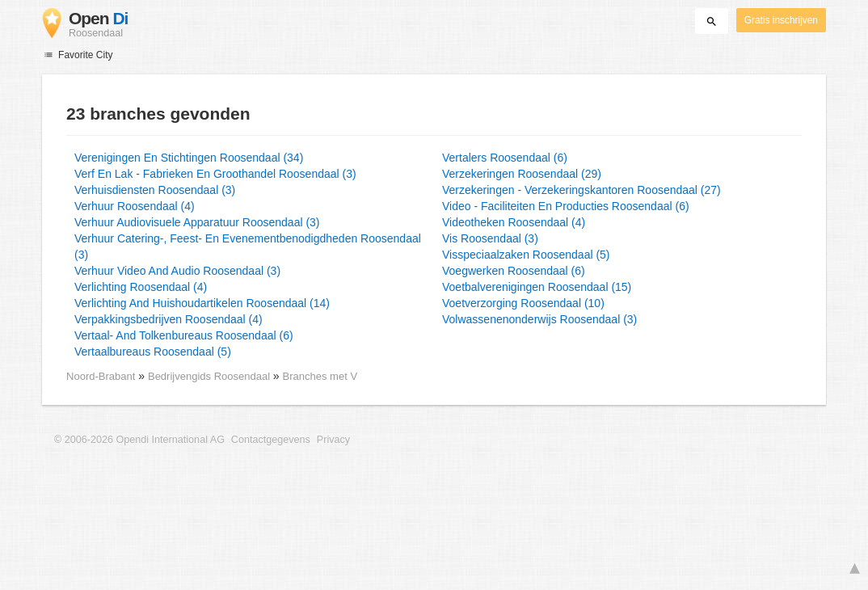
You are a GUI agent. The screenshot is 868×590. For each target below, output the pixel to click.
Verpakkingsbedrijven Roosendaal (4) (169, 319)
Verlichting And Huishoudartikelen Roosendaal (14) (202, 303)
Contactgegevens (271, 440)
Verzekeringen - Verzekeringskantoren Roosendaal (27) (581, 190)
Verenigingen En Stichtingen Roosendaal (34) (189, 158)
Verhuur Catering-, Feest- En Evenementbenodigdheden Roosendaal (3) (248, 247)
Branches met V (320, 376)
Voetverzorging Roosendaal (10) (523, 303)
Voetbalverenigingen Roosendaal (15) (537, 287)
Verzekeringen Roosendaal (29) (522, 174)
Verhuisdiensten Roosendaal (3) (155, 190)
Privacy (333, 440)
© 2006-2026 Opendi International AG (139, 440)
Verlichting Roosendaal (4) (141, 287)
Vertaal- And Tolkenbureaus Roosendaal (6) (184, 335)
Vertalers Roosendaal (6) (505, 158)
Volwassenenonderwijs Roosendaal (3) (539, 319)
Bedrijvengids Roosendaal (211, 376)
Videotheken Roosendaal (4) (514, 222)
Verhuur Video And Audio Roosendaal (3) (177, 271)
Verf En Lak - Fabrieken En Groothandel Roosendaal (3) (215, 174)
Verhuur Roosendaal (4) (135, 206)
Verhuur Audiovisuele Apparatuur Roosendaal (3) (197, 222)
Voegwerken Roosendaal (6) (514, 271)
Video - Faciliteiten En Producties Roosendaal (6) (566, 206)
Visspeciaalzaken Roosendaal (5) (526, 255)
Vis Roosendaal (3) (490, 238)
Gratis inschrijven (781, 20)
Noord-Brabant (101, 376)
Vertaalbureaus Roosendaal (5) (153, 352)
